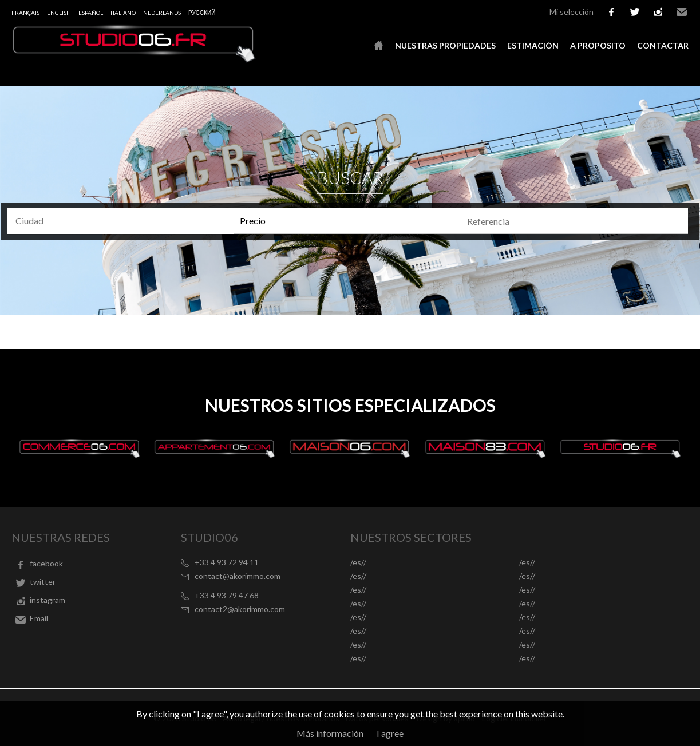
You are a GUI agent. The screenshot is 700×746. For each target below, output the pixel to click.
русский (202, 13)
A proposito (598, 45)
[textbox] (111, 221)
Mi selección (572, 12)
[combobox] (120, 221)
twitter (635, 12)
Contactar (663, 45)
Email (682, 12)
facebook (611, 12)
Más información (330, 733)
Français (25, 13)
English (59, 13)
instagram (658, 12)
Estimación (533, 45)
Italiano (123, 13)
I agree (390, 733)
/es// (358, 562)
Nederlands (162, 13)
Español (91, 13)
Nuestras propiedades (445, 45)
